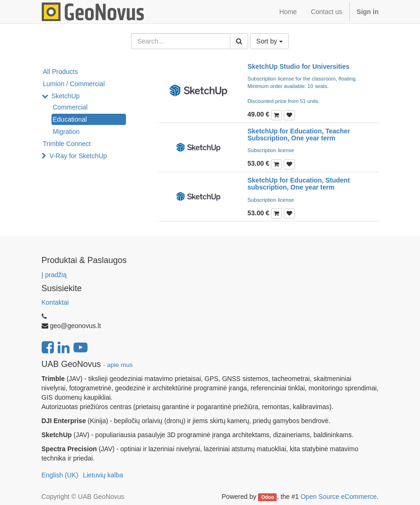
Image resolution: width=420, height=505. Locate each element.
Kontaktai (55, 302)
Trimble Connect (67, 144)
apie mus (120, 365)
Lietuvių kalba (103, 475)
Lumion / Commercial (74, 84)
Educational (70, 119)
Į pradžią (54, 275)
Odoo (268, 497)
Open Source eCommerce (339, 497)
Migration (66, 132)
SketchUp (65, 96)
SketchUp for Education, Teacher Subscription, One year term (299, 135)
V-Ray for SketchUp (78, 156)
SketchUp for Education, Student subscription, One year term (299, 184)
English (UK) (60, 475)
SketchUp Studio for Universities (299, 66)
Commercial (70, 107)
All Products (61, 72)
